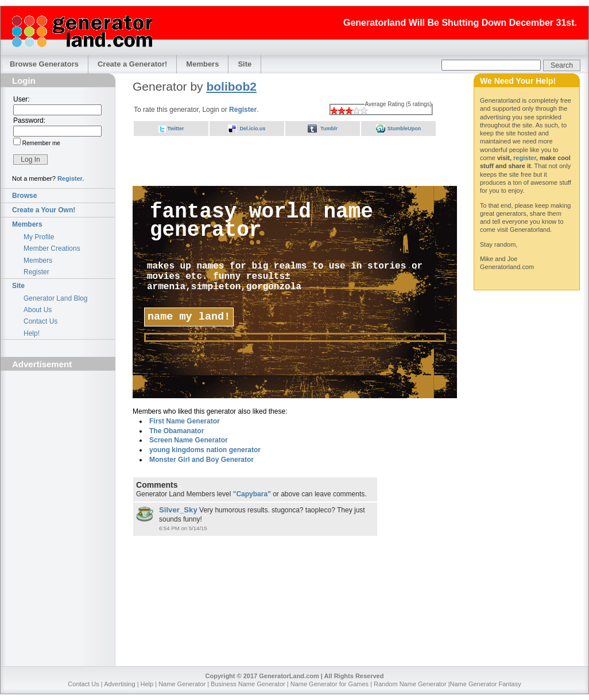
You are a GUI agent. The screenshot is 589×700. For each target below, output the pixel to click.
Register (36, 272)
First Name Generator (185, 421)
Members (202, 64)
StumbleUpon (404, 129)
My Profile (39, 237)
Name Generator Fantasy (486, 684)
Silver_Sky (178, 510)
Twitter (176, 129)
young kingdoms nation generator (205, 450)
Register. (71, 178)
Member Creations (52, 248)
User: (22, 99)
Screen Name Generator (189, 440)
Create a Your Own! (44, 210)
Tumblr (329, 129)
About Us (38, 310)
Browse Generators (44, 64)
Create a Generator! (132, 64)
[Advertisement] (58, 440)
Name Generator (182, 684)
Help (147, 684)
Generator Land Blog (55, 298)
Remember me (40, 143)
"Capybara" (252, 494)
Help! (32, 333)
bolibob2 (231, 86)
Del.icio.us (252, 129)
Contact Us (40, 321)
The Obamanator (177, 431)
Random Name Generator (410, 684)
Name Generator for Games (330, 684)
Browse (24, 196)
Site (245, 64)
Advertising (119, 684)
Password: (29, 120)
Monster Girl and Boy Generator (201, 460)
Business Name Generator (248, 684)
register (525, 158)
